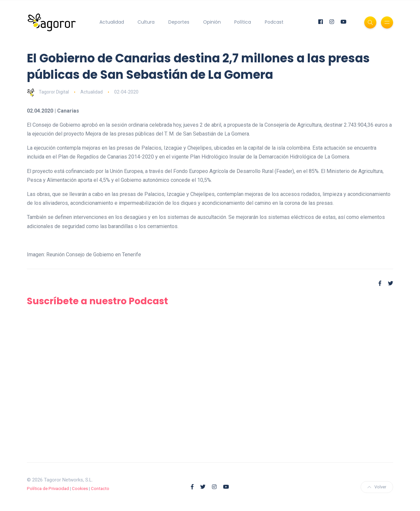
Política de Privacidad (48, 489)
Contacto (100, 489)
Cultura (146, 22)
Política (243, 22)
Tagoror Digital (48, 92)
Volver (377, 487)
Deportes (179, 22)
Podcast (274, 22)
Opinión (212, 22)
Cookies (80, 489)
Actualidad (112, 22)
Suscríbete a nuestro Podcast (97, 301)
